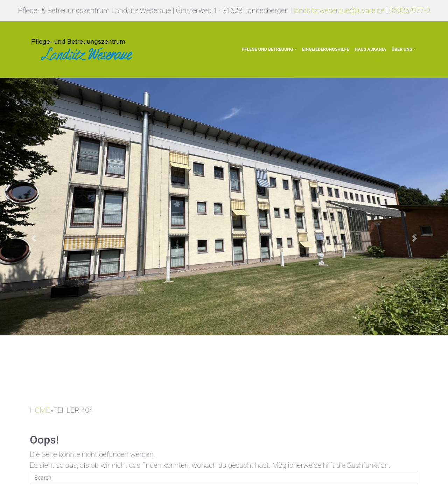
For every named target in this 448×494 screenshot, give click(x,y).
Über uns (402, 49)
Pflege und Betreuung (267, 49)
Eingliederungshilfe (326, 49)
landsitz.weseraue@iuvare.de (339, 11)
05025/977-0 (410, 11)
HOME (40, 410)
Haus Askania (370, 49)
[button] (34, 238)
